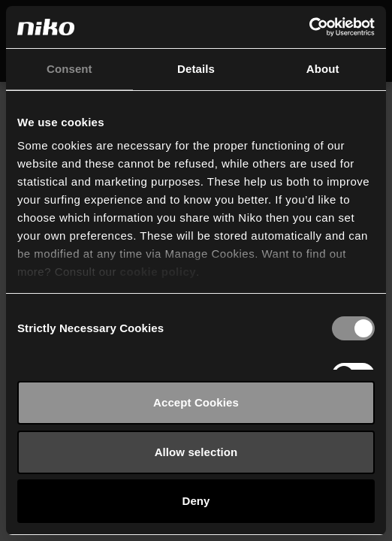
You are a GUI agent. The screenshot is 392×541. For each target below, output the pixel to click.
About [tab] (323, 69)
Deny (196, 501)
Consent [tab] (69, 69)
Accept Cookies (196, 402)
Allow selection (196, 452)
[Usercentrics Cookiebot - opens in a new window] (309, 27)
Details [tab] (196, 69)
